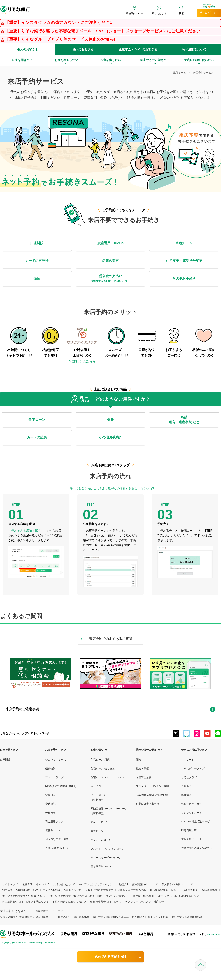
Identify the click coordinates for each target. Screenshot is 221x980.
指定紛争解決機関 (143, 896)
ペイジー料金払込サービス (197, 821)
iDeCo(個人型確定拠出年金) (152, 795)
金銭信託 (50, 804)
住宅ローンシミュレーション (107, 777)
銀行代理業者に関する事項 (106, 902)
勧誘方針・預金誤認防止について (138, 884)
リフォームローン (101, 840)
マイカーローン (100, 822)
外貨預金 (50, 813)
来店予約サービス (192, 839)
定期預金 (50, 795)
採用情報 (27, 884)
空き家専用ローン (101, 866)
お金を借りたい (100, 750)
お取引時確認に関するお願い (69, 902)
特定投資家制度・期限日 (164, 890)
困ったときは (159, 13)
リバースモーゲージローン (106, 858)
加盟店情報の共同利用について (20, 890)
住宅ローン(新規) (100, 760)
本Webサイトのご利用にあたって (56, 884)
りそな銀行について (193, 49)
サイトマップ (10, 884)
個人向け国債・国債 (57, 839)
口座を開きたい (9, 750)
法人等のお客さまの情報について (62, 890)
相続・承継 (142, 768)
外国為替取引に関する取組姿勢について (25, 902)
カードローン (98, 786)
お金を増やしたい (56, 750)
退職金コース (53, 830)
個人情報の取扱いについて (177, 884)
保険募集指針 (210, 890)
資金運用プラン (54, 821)
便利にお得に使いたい (194, 750)
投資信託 (50, 768)
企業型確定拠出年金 (148, 804)
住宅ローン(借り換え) (103, 768)
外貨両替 (186, 786)
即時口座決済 (189, 830)
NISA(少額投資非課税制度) (61, 786)
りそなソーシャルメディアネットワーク (25, 733)
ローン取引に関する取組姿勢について (180, 896)
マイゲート (188, 760)
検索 (181, 13)
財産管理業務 (144, 777)
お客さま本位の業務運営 (99, 890)
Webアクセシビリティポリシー (97, 884)
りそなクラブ (189, 777)
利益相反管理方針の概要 (132, 890)
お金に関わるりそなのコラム (198, 848)
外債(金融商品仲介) (56, 848)
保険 (138, 760)
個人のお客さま (28, 49)
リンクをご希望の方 (117, 896)
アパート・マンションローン (107, 849)
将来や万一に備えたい (149, 750)
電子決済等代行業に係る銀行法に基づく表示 (76, 896)
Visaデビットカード (193, 804)
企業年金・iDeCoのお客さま (138, 49)
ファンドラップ (54, 777)
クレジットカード (192, 813)
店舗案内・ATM (134, 13)
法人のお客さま (83, 49)
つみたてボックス (56, 760)
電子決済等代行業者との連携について (24, 896)
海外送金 (186, 795)
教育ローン (97, 831)
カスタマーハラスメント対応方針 (145, 902)
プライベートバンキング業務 (153, 786)
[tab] (110, 709)
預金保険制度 (190, 890)
